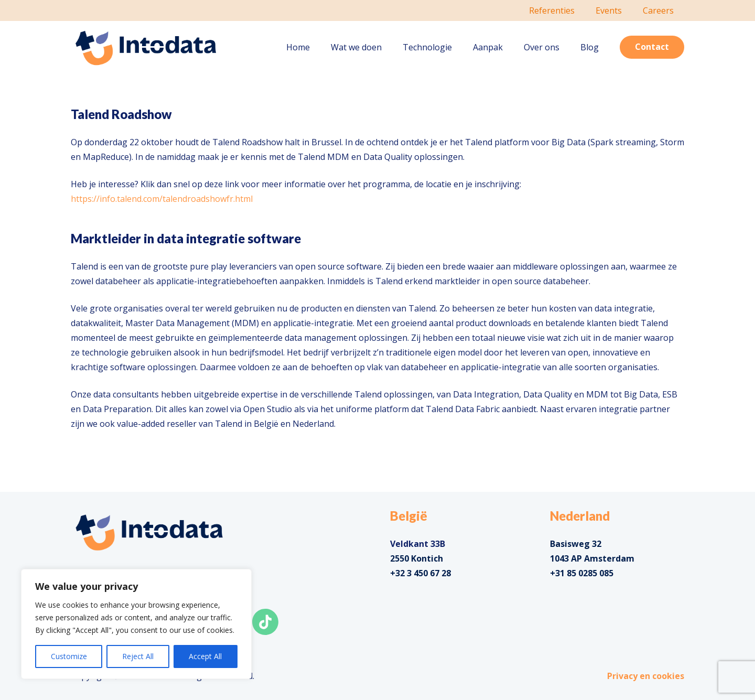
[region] (136, 624)
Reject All (138, 656)
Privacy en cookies (646, 676)
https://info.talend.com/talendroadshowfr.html (162, 199)
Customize (69, 656)
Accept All (205, 656)
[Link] (146, 47)
